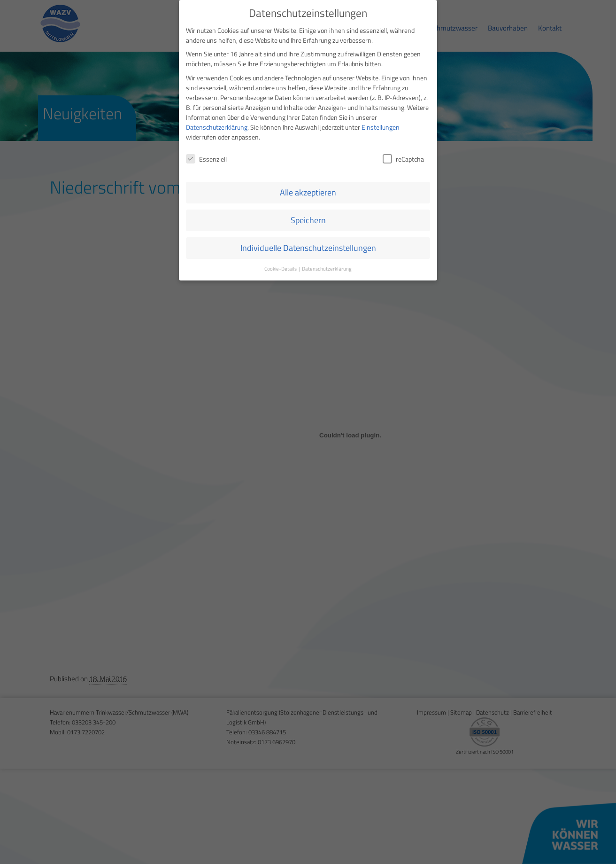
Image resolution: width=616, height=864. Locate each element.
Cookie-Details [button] (281, 267)
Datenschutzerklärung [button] (327, 267)
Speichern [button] (308, 219)
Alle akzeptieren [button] (308, 191)
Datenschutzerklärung (217, 125)
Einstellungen (381, 125)
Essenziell (206, 157)
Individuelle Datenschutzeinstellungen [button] (308, 246)
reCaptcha (403, 157)
